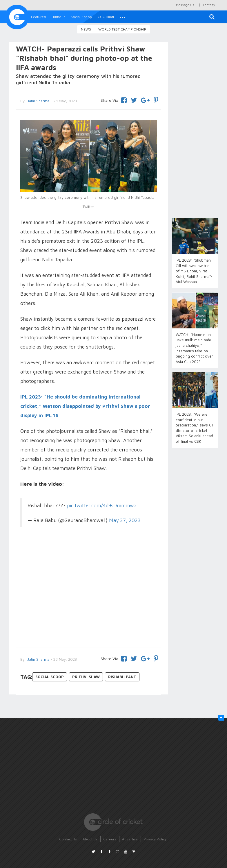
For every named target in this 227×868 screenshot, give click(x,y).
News (86, 29)
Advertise (130, 839)
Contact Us (68, 839)
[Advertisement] (89, 595)
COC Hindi (106, 17)
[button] (122, 17)
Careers (110, 839)
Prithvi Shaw (86, 677)
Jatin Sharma (38, 659)
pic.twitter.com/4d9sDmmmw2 (102, 506)
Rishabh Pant (122, 677)
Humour (58, 17)
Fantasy (209, 5)
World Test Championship (122, 29)
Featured (38, 17)
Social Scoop (81, 17)
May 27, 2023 (125, 520)
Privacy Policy (155, 839)
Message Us (185, 5)
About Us (90, 839)
